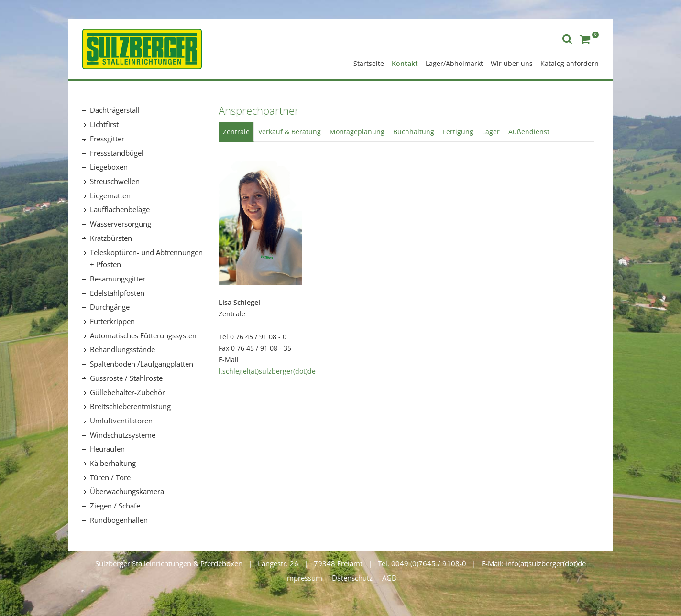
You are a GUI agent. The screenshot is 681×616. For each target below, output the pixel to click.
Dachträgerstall (115, 110)
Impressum (304, 578)
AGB (389, 578)
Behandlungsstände (122, 349)
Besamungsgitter (118, 279)
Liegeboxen (109, 167)
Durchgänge (110, 307)
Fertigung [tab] (458, 132)
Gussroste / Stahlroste (126, 378)
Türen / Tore (110, 477)
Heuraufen (107, 449)
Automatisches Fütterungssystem (144, 335)
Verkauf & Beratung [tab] (290, 132)
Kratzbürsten (111, 238)
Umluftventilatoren (121, 421)
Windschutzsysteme (123, 435)
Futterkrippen (112, 321)
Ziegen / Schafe (115, 506)
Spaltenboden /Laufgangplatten (142, 364)
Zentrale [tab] (236, 132)
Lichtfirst (104, 124)
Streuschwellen (115, 181)
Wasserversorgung (121, 224)
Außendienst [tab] (529, 132)
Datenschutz (352, 578)
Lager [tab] (491, 132)
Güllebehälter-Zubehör (127, 392)
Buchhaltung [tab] (414, 132)
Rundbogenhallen (119, 520)
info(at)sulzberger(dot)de (546, 563)
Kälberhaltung (113, 463)
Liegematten (110, 195)
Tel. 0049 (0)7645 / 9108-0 (422, 563)
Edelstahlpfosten (117, 293)
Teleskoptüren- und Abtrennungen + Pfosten (146, 259)
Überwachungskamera (127, 491)
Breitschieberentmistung (130, 406)
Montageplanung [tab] (357, 132)
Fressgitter (107, 139)
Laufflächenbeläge (120, 209)
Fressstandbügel (117, 153)
